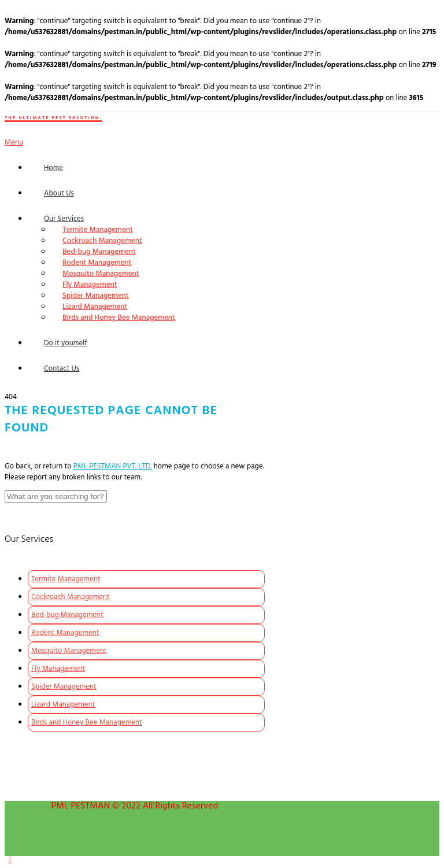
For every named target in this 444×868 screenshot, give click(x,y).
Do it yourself (66, 343)
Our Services (64, 219)
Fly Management (90, 285)
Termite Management (98, 230)
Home (53, 168)
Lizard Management (95, 307)
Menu (14, 143)
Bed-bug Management (99, 252)
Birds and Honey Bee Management (119, 318)
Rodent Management (97, 263)
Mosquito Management (101, 274)
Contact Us (62, 369)
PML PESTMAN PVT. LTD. (113, 466)
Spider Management (96, 296)
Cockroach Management (102, 241)
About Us (59, 193)
